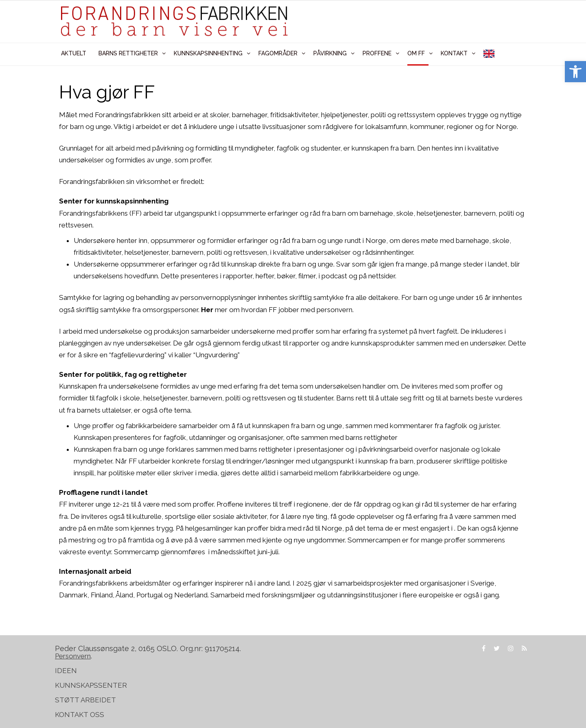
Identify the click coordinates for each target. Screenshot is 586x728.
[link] (575, 72)
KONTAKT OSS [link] (80, 715)
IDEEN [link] (66, 671)
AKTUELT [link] (74, 53)
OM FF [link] (416, 53)
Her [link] (207, 310)
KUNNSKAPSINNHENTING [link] (208, 53)
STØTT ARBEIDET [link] (86, 700)
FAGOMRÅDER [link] (278, 53)
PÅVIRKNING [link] (330, 53)
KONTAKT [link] (454, 53)
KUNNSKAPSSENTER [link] (91, 685)
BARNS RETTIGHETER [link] (128, 53)
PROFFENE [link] (377, 53)
